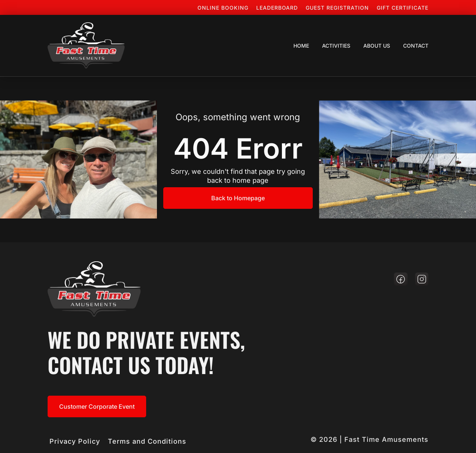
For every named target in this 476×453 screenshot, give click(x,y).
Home (301, 46)
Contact (416, 46)
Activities (336, 46)
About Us (377, 46)
